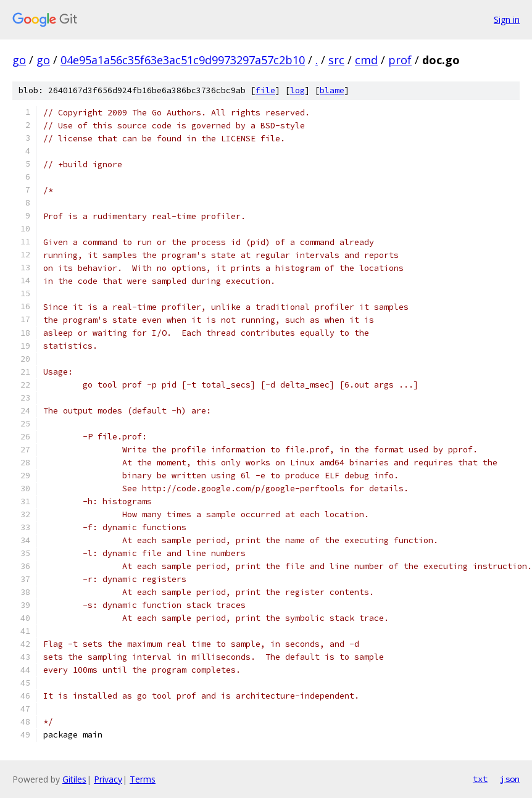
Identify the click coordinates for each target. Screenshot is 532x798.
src (336, 60)
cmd (366, 60)
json (510, 779)
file (265, 90)
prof (400, 60)
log (297, 90)
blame (332, 90)
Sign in (507, 19)
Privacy (108, 779)
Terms (143, 779)
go (19, 60)
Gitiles (74, 779)
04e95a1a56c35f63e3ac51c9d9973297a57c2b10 (183, 60)
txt (480, 779)
